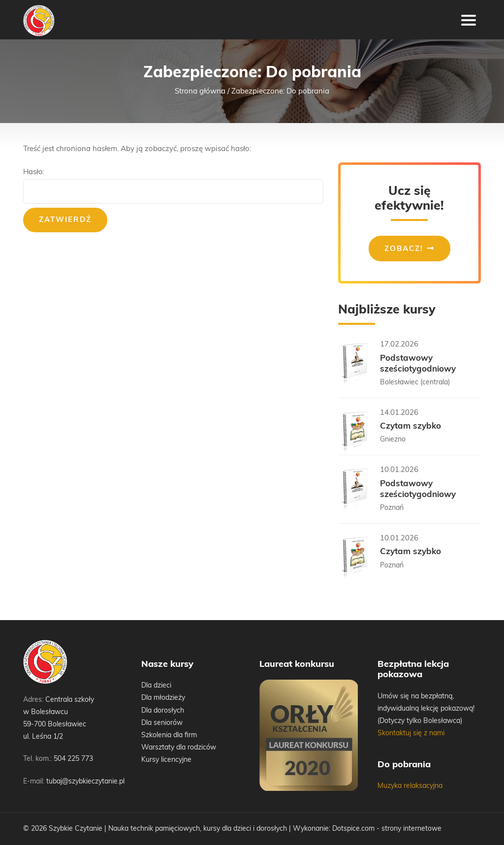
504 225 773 (73, 759)
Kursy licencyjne (166, 760)
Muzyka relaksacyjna (410, 786)
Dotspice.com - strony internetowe (387, 829)
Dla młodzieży (163, 698)
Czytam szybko (410, 426)
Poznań (392, 508)
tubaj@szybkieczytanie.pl (85, 782)
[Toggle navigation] (469, 20)
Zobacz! (404, 249)
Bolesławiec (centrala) (415, 383)
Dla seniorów (162, 723)
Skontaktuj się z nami (411, 734)
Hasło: (173, 186)
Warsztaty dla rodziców (179, 748)
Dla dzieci (156, 686)
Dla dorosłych (163, 711)
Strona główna (200, 92)
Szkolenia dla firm (169, 735)
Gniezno (393, 440)
